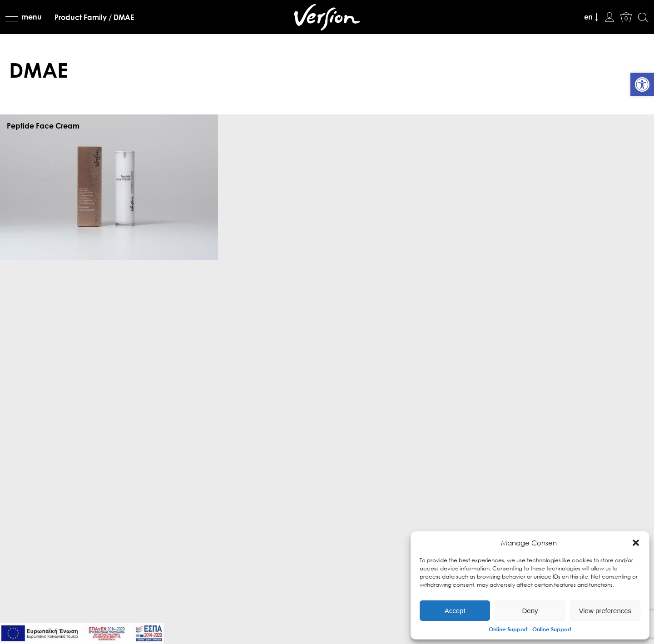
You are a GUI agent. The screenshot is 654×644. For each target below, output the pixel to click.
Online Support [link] (508, 629)
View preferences (605, 611)
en (588, 17)
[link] (642, 84)
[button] (636, 543)
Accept (455, 611)
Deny (530, 611)
